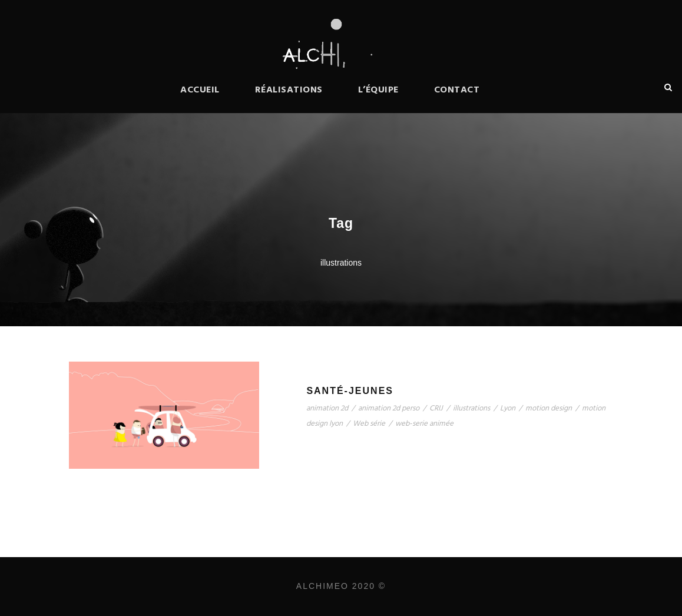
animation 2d (327, 408)
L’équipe (378, 90)
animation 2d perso (389, 408)
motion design (549, 408)
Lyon (508, 408)
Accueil (200, 90)
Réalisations (289, 90)
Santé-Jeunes (350, 391)
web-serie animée (424, 424)
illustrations (471, 408)
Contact (457, 90)
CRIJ (436, 408)
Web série (369, 424)
